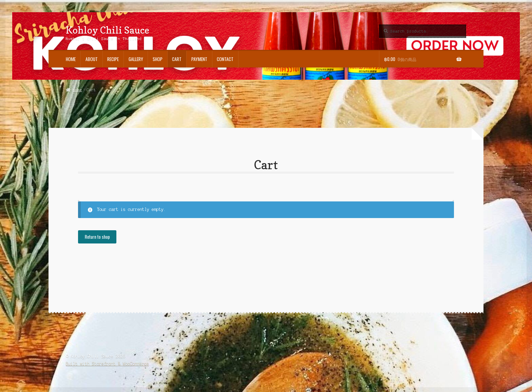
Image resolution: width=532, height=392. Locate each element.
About (92, 59)
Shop (158, 59)
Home (71, 59)
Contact (225, 59)
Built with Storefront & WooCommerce (107, 364)
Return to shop (97, 237)
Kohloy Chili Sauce (108, 30)
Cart (177, 59)
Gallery (136, 59)
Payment (199, 59)
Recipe (113, 59)
